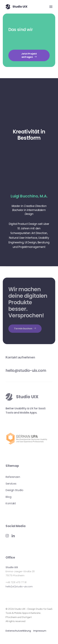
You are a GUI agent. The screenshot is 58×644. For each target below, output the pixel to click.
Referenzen (13, 477)
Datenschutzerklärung (18, 631)
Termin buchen (25, 329)
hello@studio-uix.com (26, 371)
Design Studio (14, 490)
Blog (9, 497)
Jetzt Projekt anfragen (29, 55)
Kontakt (11, 503)
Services (11, 484)
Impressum (40, 631)
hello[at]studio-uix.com (19, 586)
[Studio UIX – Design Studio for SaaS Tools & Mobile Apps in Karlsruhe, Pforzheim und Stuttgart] (16, 7)
